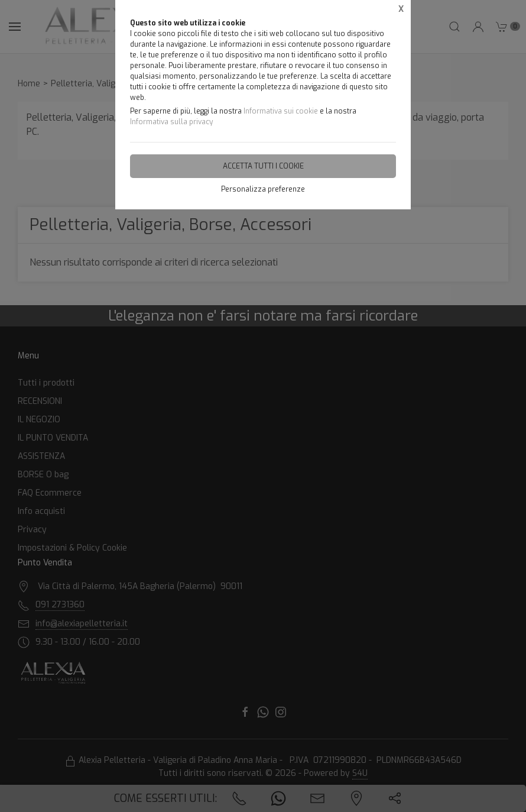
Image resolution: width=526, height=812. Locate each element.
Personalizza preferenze (263, 189)
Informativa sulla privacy (171, 122)
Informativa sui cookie (281, 111)
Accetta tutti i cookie (263, 166)
